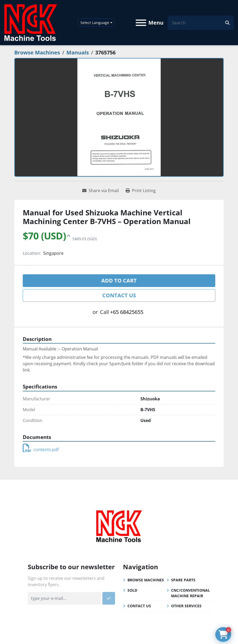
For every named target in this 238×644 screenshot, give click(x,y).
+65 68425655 (127, 312)
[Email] (65, 598)
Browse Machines (146, 580)
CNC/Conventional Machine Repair (191, 593)
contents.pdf (41, 450)
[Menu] (141, 23)
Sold (132, 590)
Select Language (95, 23)
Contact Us (119, 295)
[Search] (199, 23)
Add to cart (119, 281)
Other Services (186, 606)
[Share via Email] (100, 191)
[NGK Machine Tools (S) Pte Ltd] (119, 526)
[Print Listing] (141, 191)
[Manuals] (78, 52)
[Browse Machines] (37, 52)
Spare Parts (183, 580)
